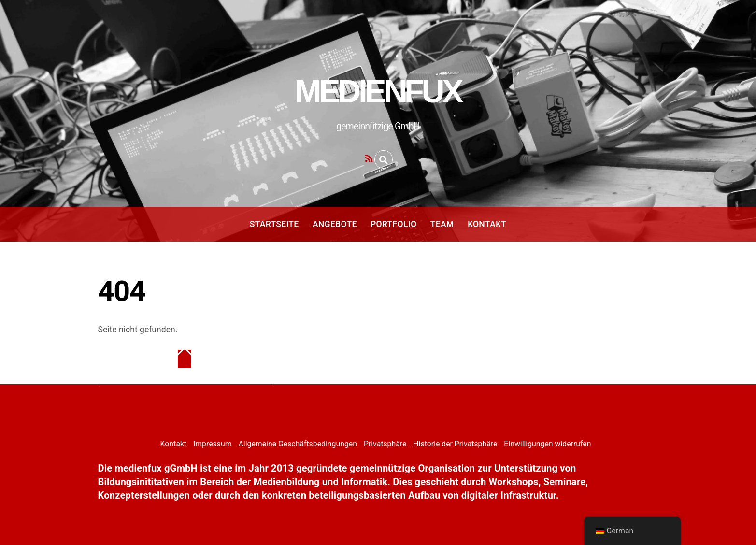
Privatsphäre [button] (385, 444)
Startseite (274, 224)
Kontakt (487, 224)
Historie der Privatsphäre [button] (455, 444)
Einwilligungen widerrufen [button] (547, 444)
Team (442, 224)
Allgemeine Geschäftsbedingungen (297, 444)
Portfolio (393, 224)
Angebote (335, 224)
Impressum (213, 444)
